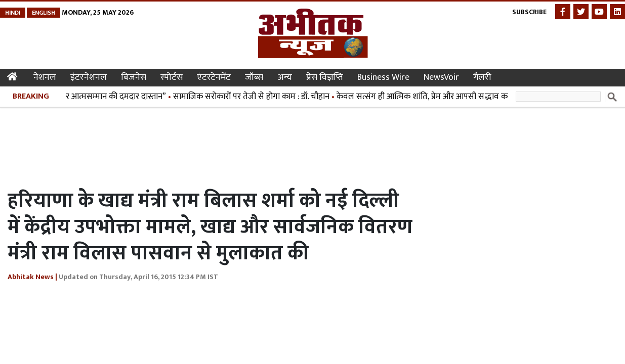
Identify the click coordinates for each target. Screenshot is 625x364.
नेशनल (45, 77)
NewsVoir (441, 77)
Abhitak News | (32, 277)
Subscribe (529, 12)
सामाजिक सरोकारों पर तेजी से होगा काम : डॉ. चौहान (254, 97)
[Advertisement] (192, 146)
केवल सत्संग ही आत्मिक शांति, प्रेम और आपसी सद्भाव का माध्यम (437, 97)
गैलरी (482, 77)
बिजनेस (134, 77)
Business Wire (383, 77)
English (44, 13)
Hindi (13, 13)
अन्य (285, 77)
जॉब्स (254, 77)
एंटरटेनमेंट (214, 77)
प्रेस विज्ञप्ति (325, 77)
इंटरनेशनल (89, 77)
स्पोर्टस (172, 77)
